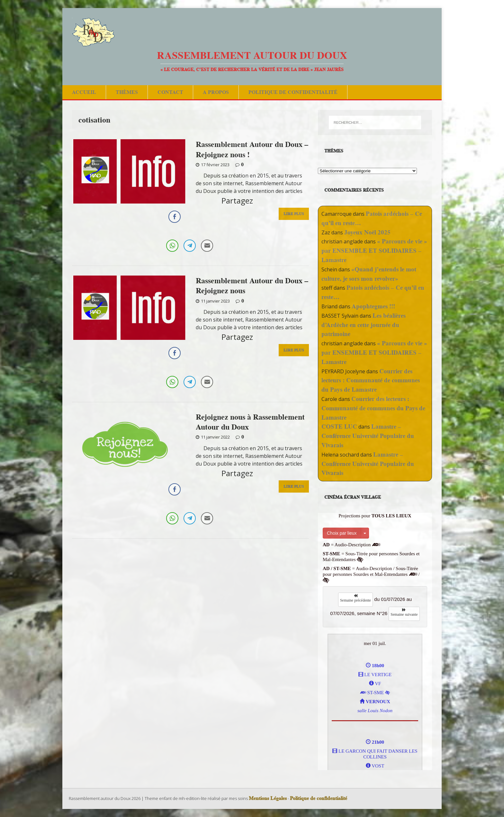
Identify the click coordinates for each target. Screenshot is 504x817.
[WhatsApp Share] (172, 246)
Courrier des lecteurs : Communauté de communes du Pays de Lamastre (371, 381)
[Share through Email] (207, 246)
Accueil (84, 92)
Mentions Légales (268, 798)
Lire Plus (294, 214)
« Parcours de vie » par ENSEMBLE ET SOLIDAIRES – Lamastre (374, 251)
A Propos (216, 92)
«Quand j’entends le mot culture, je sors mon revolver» (369, 274)
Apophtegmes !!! (373, 306)
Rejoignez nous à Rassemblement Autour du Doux (250, 422)
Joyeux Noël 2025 (367, 232)
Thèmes (127, 92)
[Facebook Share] (175, 217)
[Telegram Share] (190, 246)
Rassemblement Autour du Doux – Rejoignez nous (252, 286)
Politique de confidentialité (293, 92)
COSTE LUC (339, 427)
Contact (170, 92)
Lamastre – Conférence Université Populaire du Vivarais (368, 436)
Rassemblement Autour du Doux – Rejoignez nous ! (252, 149)
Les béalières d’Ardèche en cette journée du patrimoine (364, 325)
